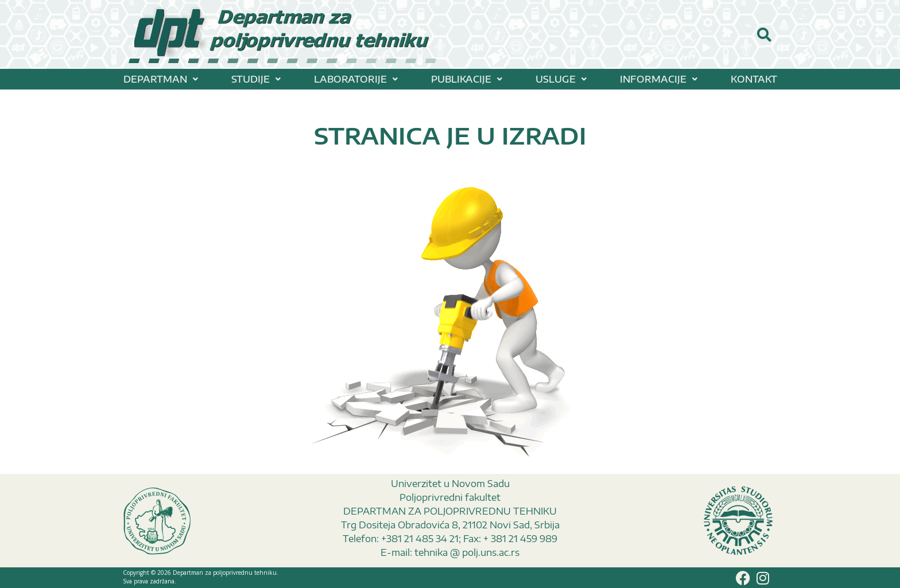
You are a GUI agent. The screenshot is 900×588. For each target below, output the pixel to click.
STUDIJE (256, 79)
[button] (161, 79)
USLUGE (561, 79)
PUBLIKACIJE (467, 79)
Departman (161, 79)
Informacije (659, 79)
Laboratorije (356, 79)
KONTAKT (754, 79)
